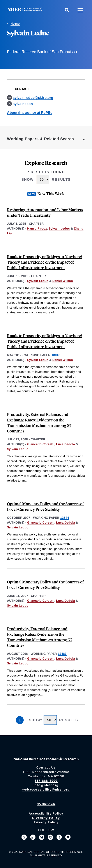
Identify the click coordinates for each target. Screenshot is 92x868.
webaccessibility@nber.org (46, 789)
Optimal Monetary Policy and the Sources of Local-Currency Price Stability (45, 506)
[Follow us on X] (24, 837)
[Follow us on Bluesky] (42, 837)
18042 (56, 355)
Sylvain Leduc (59, 228)
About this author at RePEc (30, 113)
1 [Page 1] (20, 720)
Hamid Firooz (37, 228)
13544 (65, 518)
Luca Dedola (65, 444)
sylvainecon (23, 104)
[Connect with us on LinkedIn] (33, 837)
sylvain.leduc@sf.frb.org (33, 98)
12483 (62, 654)
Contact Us (46, 767)
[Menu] (80, 10)
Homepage (46, 804)
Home (15, 24)
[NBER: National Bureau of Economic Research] (25, 10)
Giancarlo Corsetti (41, 444)
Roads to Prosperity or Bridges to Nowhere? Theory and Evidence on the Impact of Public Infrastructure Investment (45, 262)
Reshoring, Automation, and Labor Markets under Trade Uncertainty (45, 212)
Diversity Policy (46, 818)
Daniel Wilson (63, 281)
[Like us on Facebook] (59, 837)
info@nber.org (46, 785)
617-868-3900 (46, 781)
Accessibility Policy (46, 813)
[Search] (67, 10)
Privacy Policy (46, 822)
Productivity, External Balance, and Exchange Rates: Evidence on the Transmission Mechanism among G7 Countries (39, 423)
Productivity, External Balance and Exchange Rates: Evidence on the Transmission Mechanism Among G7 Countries (40, 637)
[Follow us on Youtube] (68, 837)
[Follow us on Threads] (50, 837)
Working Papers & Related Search (41, 139)
